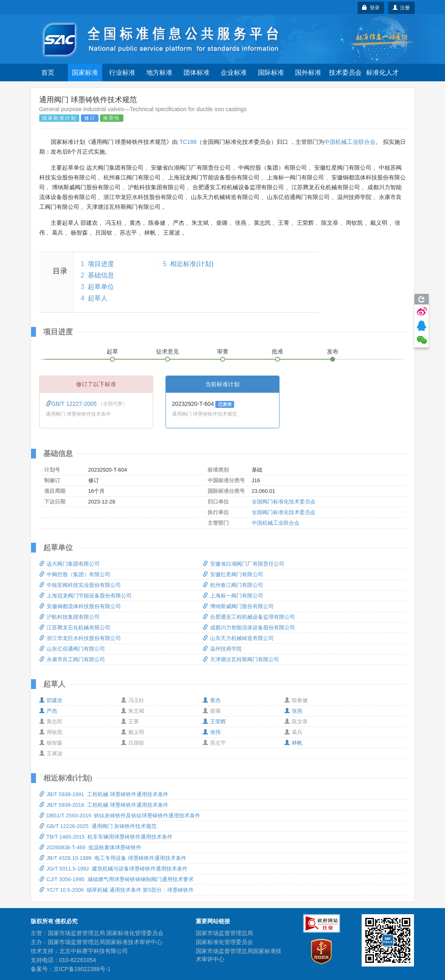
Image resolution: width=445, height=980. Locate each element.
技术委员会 (345, 73)
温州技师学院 (222, 649)
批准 (277, 351)
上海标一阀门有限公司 (233, 596)
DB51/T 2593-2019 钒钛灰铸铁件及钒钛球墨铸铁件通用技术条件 (120, 816)
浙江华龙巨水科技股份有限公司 (80, 638)
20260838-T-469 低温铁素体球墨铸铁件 (91, 847)
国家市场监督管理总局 (224, 933)
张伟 (212, 732)
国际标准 (271, 73)
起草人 (98, 298)
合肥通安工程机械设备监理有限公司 (249, 617)
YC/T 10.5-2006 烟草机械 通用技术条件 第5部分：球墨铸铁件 (116, 890)
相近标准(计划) (192, 264)
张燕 (293, 711)
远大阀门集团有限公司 (69, 564)
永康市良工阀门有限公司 (72, 659)
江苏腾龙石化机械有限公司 (75, 628)
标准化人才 (382, 73)
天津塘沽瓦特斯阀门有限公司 (241, 659)
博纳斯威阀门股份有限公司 (238, 606)
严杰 (48, 711)
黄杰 (212, 700)
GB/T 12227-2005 (72, 404)
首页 (48, 73)
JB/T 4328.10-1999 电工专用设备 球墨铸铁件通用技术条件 (113, 858)
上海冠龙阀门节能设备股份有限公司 (85, 596)
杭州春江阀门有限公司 (233, 585)
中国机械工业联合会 (350, 142)
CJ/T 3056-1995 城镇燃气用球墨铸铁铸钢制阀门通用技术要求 (116, 879)
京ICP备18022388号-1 (82, 969)
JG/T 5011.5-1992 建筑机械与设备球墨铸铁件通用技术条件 (114, 869)
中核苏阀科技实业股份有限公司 (80, 585)
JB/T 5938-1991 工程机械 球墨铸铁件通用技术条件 (104, 794)
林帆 (293, 743)
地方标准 (159, 73)
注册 (401, 8)
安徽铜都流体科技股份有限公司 (80, 606)
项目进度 (101, 264)
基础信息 (101, 275)
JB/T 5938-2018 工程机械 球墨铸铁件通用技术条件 (104, 805)
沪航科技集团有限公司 (69, 617)
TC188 (188, 142)
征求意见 (168, 351)
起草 (112, 351)
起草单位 (101, 287)
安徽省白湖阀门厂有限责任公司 (244, 564)
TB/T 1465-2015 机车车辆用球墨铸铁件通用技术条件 (106, 837)
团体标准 (197, 73)
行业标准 (122, 73)
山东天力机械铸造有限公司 (238, 638)
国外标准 (308, 73)
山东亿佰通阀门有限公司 (72, 649)
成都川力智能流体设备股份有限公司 (249, 628)
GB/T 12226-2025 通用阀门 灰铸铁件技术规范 (98, 826)
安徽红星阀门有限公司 (233, 574)
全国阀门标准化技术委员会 (284, 502)
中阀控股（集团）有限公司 (75, 574)
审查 (223, 351)
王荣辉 (214, 722)
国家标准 (85, 73)
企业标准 (234, 73)
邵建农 (51, 700)
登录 (371, 8)
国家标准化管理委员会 (224, 942)
